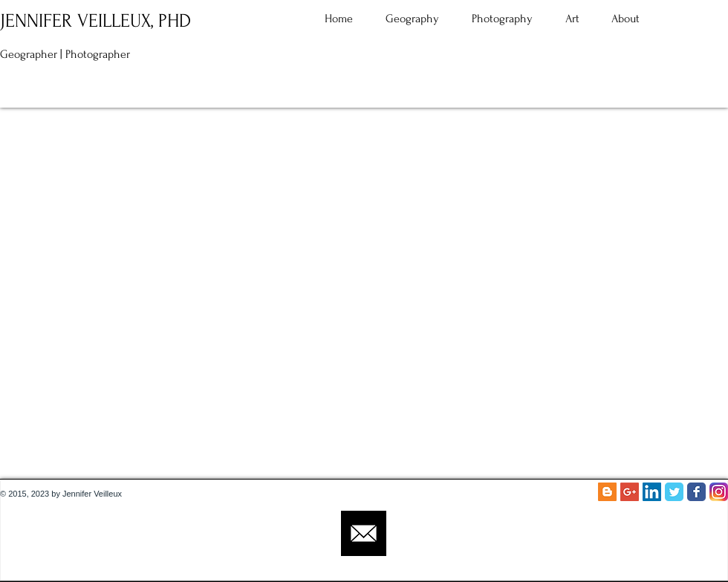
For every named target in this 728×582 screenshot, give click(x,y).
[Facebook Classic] (696, 492)
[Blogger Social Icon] (607, 492)
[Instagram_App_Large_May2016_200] (719, 492)
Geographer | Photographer (65, 54)
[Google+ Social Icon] (630, 492)
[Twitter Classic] (674, 492)
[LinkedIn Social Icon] (652, 492)
